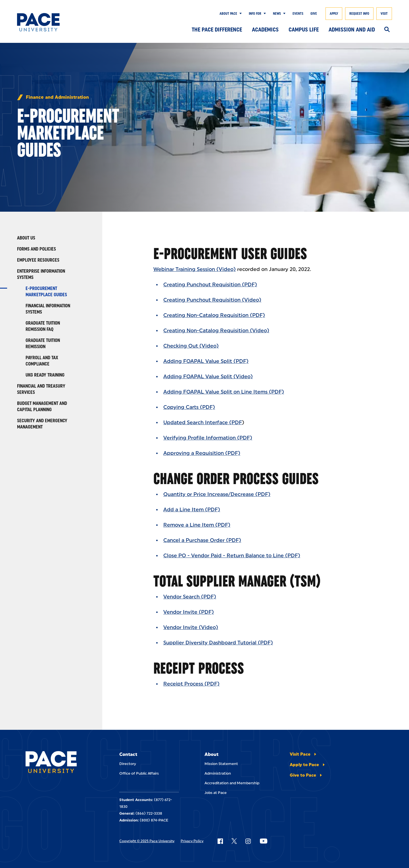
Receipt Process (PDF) (191, 684)
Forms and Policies (36, 249)
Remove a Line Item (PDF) (197, 525)
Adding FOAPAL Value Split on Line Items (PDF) (224, 392)
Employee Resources (38, 260)
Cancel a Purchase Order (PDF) (202, 540)
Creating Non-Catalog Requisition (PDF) (214, 315)
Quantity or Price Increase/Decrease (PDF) (217, 494)
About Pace (228, 14)
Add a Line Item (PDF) (192, 510)
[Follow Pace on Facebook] (220, 841)
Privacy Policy (192, 841)
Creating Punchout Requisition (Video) (212, 300)
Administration (218, 773)
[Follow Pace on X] (234, 841)
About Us (26, 238)
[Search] (387, 30)
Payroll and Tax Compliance (42, 361)
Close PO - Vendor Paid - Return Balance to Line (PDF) (232, 556)
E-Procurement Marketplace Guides (46, 292)
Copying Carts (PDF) (189, 407)
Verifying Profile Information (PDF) (208, 438)
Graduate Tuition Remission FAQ (43, 326)
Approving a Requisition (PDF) (202, 453)
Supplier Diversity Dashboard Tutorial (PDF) (218, 643)
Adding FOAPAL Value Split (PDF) (206, 361)
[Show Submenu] (239, 14)
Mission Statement (221, 764)
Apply (334, 14)
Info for (255, 14)
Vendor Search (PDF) (190, 597)
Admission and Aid (352, 30)
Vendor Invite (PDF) (189, 612)
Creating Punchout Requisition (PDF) (210, 285)
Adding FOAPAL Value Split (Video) (208, 377)
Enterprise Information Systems (41, 274)
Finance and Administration (57, 97)
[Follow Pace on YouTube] (264, 841)
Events (298, 14)
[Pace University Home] (43, 22)
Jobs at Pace (216, 793)
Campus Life (304, 30)
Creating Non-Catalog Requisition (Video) (216, 331)
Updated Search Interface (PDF (203, 423)
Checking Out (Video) (191, 346)
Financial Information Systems (48, 309)
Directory (128, 764)
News (277, 14)
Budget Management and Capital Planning (42, 406)
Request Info (359, 14)
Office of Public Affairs (139, 773)
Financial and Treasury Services (41, 389)
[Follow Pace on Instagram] (248, 841)
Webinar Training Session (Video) (195, 269)
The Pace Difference (217, 30)
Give (314, 14)
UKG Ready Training (45, 375)
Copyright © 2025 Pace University (147, 841)
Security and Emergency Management (42, 424)
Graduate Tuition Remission (43, 343)
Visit (384, 14)
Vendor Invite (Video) (191, 627)
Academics (265, 30)
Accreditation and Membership (232, 783)
